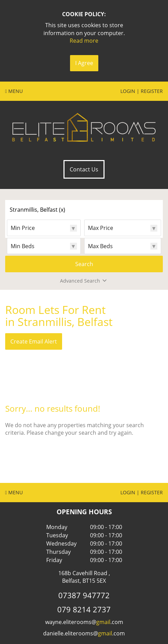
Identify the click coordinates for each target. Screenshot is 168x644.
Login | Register (142, 91)
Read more (84, 41)
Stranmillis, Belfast (37, 210)
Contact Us (84, 169)
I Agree (84, 63)
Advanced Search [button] (84, 281)
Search (84, 264)
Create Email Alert (34, 341)
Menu (14, 91)
